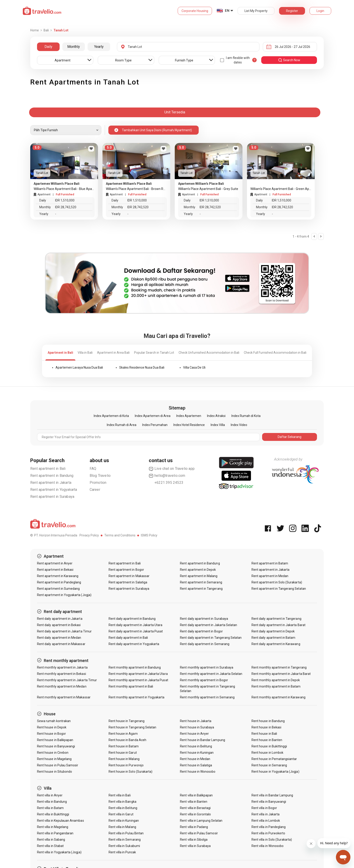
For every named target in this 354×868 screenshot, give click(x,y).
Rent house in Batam (124, 746)
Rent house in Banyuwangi (56, 746)
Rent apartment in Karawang (58, 576)
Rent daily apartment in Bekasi (59, 625)
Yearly (99, 47)
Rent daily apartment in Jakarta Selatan (208, 625)
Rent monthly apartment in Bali (131, 686)
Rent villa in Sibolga (194, 840)
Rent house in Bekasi (266, 727)
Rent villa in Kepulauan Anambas (61, 821)
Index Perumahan (155, 425)
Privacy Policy (89, 535)
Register (292, 11)
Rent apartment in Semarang (201, 582)
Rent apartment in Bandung (52, 476)
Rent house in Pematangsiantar (274, 759)
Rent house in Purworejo (126, 765)
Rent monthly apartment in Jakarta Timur (67, 680)
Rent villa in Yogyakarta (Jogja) (59, 852)
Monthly (74, 47)
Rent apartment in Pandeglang (59, 582)
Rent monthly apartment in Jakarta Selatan (211, 674)
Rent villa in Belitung (123, 808)
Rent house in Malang (124, 759)
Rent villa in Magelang (53, 827)
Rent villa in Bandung (52, 802)
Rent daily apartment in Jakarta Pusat (136, 631)
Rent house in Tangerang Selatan (133, 727)
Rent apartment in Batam (270, 563)
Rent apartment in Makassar (129, 576)
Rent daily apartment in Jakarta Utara (136, 625)
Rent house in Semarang (269, 765)
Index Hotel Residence (189, 425)
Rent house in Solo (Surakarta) (131, 772)
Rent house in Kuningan (197, 753)
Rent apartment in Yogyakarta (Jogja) (64, 595)
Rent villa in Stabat (50, 846)
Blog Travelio (100, 476)
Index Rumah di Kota (246, 416)
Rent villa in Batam (50, 808)
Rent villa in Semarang (125, 840)
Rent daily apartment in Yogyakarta (134, 644)
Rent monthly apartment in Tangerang (279, 667)
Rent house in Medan (195, 759)
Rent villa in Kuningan (124, 821)
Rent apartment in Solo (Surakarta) (277, 582)
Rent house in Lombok (267, 753)
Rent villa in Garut (121, 814)
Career (95, 490)
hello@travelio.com (167, 476)
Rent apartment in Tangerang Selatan (279, 589)
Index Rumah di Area (122, 425)
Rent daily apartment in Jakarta (60, 619)
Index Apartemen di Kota (111, 416)
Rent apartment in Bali (48, 469)
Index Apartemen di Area (153, 416)
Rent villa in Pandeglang (269, 827)
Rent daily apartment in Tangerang (276, 619)
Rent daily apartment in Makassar (61, 644)
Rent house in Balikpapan (55, 740)
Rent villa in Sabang (51, 840)
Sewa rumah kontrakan (54, 721)
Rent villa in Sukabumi (124, 846)
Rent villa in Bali (120, 795)
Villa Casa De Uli (194, 367)
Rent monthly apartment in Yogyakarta (137, 697)
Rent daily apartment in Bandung (132, 619)
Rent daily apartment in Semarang (205, 644)
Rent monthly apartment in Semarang (207, 697)
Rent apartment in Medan (270, 576)
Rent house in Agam (123, 734)
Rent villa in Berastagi (195, 808)
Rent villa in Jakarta (265, 814)
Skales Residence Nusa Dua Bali (142, 367)
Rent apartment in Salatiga (128, 582)
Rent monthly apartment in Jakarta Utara (138, 674)
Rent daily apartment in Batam (273, 638)
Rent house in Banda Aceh (127, 740)
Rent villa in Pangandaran (55, 833)
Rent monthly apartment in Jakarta (62, 667)
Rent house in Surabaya (197, 727)
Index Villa (218, 425)
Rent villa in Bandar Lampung (272, 795)
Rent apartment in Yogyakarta (54, 490)
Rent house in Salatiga (196, 765)
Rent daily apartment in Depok (273, 631)
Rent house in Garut (123, 753)
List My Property (256, 11)
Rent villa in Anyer (50, 795)
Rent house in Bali (264, 734)
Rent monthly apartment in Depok (276, 680)
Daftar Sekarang (290, 437)
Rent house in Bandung (268, 721)
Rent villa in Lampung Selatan (201, 821)
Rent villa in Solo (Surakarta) (272, 840)
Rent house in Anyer (194, 734)
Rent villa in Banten (194, 802)
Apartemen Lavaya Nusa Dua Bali (79, 367)
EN (227, 11)
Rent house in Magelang (54, 759)
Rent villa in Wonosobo (268, 846)
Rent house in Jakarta (196, 721)
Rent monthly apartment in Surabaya (207, 667)
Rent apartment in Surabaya (52, 497)
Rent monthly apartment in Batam (276, 686)
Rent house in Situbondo (55, 772)
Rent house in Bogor (51, 734)
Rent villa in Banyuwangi (269, 802)
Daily (48, 47)
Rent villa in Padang (194, 827)
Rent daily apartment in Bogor (201, 631)
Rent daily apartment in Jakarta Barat (278, 625)
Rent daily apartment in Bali (128, 638)
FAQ (93, 469)
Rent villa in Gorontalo (195, 814)
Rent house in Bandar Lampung (202, 740)
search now (289, 60)
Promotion (98, 483)
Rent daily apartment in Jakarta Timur (64, 631)
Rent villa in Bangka (122, 802)
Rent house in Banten (267, 740)
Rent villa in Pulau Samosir (199, 833)
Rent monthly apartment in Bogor (204, 680)
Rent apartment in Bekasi (55, 570)
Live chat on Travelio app (172, 469)
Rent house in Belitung (196, 746)
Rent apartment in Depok (198, 570)
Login (320, 11)
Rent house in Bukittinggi (269, 746)
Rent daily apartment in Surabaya (204, 619)
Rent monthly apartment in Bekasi (62, 674)
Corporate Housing (195, 11)
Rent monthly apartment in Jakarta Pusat (138, 680)
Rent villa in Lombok (266, 821)
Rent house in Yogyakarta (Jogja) (275, 772)
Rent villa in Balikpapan (196, 795)
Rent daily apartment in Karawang (276, 644)
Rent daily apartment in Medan (59, 638)
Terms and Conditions (120, 535)
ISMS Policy (149, 535)
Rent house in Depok (52, 727)
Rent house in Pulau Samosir (58, 765)
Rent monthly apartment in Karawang (278, 697)
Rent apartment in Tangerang (201, 589)
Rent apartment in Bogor (126, 570)
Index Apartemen (189, 416)
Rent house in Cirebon (53, 753)
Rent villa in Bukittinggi (53, 814)
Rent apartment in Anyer (55, 563)
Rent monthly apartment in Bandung (135, 667)
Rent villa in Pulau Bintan (126, 833)
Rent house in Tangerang (127, 721)
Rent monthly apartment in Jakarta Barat (281, 674)
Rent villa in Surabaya (195, 846)
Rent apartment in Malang (199, 576)
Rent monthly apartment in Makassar (64, 697)
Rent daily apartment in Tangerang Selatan (211, 638)
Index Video (239, 425)
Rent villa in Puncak (122, 852)
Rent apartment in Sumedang (58, 589)
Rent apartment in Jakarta (51, 483)
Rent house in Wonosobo (198, 772)
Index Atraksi (216, 416)
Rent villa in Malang (122, 827)
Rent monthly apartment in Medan (62, 686)
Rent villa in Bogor (264, 808)
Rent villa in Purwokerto (268, 833)
